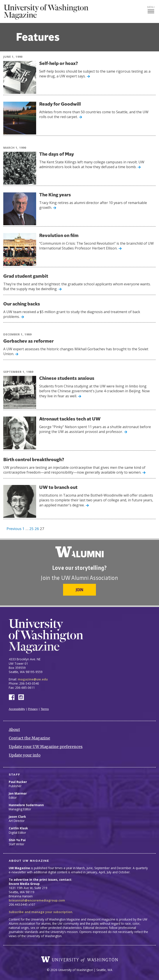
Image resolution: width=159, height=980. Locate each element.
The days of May (57, 154)
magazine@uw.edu (33, 679)
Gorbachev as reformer (28, 341)
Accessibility (17, 709)
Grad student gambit (26, 276)
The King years (55, 195)
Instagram (23, 697)
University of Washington (79, 959)
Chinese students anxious (67, 379)
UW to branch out (58, 488)
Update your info (25, 755)
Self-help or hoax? (59, 64)
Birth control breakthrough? (34, 460)
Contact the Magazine (29, 738)
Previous (14, 529)
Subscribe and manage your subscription (41, 912)
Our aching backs (22, 304)
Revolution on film (59, 236)
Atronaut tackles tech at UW (70, 419)
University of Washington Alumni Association (79, 552)
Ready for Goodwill (60, 104)
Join (79, 590)
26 (37, 529)
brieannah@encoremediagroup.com (37, 900)
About (14, 730)
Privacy (33, 709)
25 (32, 529)
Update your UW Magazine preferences (46, 747)
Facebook (13, 697)
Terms (45, 709)
